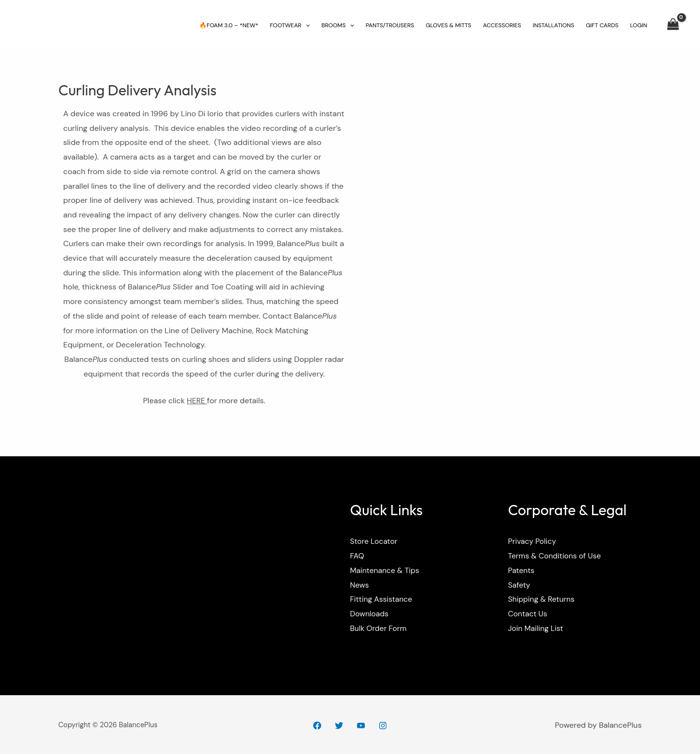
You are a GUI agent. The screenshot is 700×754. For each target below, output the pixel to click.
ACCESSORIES (502, 25)
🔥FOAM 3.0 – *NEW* (229, 25)
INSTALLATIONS (553, 25)
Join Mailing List (536, 628)
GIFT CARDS (602, 25)
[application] (306, 25)
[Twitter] (339, 726)
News (360, 584)
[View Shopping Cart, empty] (673, 25)
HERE (197, 401)
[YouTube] (361, 726)
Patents (522, 570)
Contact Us (528, 613)
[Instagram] (383, 726)
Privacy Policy (533, 541)
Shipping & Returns (542, 599)
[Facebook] (317, 726)
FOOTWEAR (290, 25)
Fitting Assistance (382, 599)
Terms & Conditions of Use (556, 556)
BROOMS (338, 25)
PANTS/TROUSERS (390, 25)
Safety (519, 584)
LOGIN (639, 25)
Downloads (370, 613)
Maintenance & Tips (386, 570)
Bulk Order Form (379, 628)
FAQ (357, 556)
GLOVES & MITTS (449, 25)
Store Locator (374, 541)
